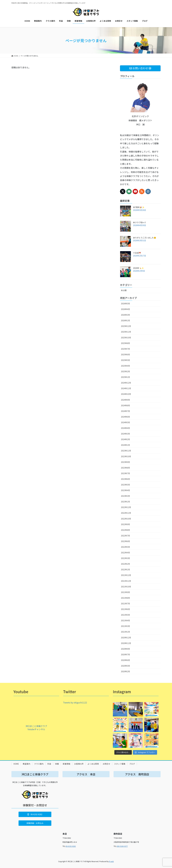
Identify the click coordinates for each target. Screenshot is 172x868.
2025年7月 (125, 349)
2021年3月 (125, 626)
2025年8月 (125, 343)
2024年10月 (126, 394)
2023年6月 (125, 479)
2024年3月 (125, 434)
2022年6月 (125, 541)
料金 (49, 764)
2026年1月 (125, 320)
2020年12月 (126, 638)
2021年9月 (125, 592)
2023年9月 (125, 462)
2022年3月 (125, 558)
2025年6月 (125, 354)
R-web (111, 861)
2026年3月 (125, 315)
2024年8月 (125, 405)
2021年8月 (125, 598)
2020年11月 (126, 643)
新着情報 (67, 764)
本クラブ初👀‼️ (139, 222)
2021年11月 (126, 581)
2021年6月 (125, 609)
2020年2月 (125, 671)
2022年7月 (125, 536)
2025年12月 (126, 326)
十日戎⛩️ (137, 253)
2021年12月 (126, 575)
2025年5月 (125, 360)
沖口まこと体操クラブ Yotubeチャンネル (36, 728)
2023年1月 (125, 502)
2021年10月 (126, 587)
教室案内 (26, 764)
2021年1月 (125, 632)
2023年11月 (126, 451)
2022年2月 (125, 564)
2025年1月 (125, 377)
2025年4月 (125, 366)
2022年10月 (126, 519)
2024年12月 (126, 383)
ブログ (132, 764)
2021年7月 (125, 603)
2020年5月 (125, 666)
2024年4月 (125, 428)
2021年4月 (125, 620)
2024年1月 (125, 445)
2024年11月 (126, 388)
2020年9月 (125, 649)
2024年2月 (125, 439)
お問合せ (106, 764)
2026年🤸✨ (138, 268)
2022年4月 (125, 553)
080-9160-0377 (122, 846)
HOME (16, 764)
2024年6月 (125, 417)
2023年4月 (125, 490)
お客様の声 (79, 764)
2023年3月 (125, 496)
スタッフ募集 (120, 764)
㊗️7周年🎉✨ (139, 207)
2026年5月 (125, 303)
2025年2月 (125, 371)
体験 (57, 764)
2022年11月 (126, 513)
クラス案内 (39, 764)
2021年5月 (125, 615)
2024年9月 (125, 400)
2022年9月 (125, 524)
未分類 (124, 290)
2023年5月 (125, 485)
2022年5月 (125, 547)
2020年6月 (125, 660)
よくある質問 (93, 764)
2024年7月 (125, 411)
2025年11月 (126, 332)
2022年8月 (125, 530)
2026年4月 (125, 309)
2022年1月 (125, 569)
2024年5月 (125, 422)
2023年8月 (125, 468)
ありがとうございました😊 (145, 238)
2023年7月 (125, 473)
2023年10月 (126, 456)
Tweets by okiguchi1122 (75, 702)
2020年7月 (125, 654)
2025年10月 (126, 338)
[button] (35, 814)
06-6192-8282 (71, 846)
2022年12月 (126, 507)
